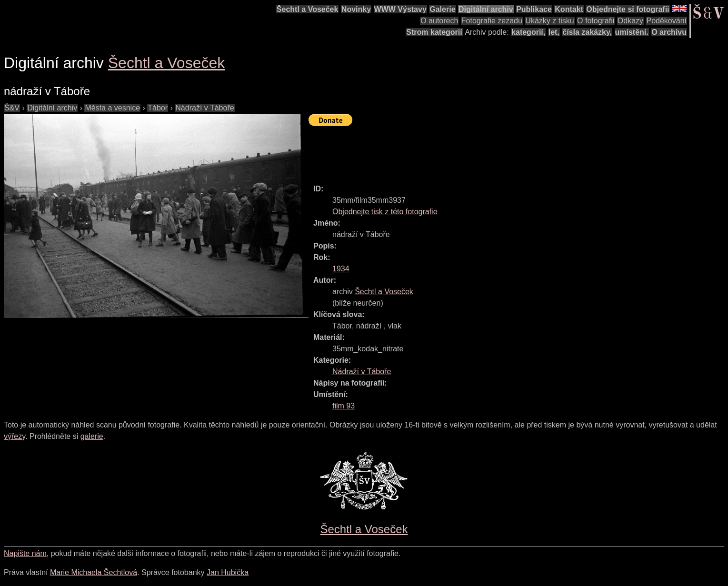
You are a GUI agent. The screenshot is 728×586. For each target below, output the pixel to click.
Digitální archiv (486, 9)
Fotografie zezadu (492, 21)
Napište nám (25, 553)
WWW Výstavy (400, 9)
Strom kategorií (434, 32)
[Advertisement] (482, 151)
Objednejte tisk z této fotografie (385, 212)
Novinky (356, 9)
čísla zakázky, (587, 32)
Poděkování (666, 21)
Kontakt (569, 9)
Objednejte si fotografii (628, 9)
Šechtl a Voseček (308, 9)
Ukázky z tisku (549, 21)
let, (554, 32)
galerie (92, 436)
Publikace (534, 9)
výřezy (15, 436)
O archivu (669, 32)
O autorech (439, 21)
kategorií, (528, 32)
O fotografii (596, 21)
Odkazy (630, 21)
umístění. (632, 32)
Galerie (442, 9)
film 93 (344, 406)
